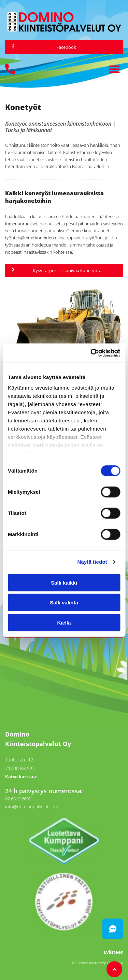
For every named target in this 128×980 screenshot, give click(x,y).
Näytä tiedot (92, 562)
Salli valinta (64, 603)
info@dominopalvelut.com (32, 807)
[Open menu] (114, 69)
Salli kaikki (64, 582)
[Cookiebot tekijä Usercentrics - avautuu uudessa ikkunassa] (91, 353)
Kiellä (64, 622)
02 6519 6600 (18, 799)
